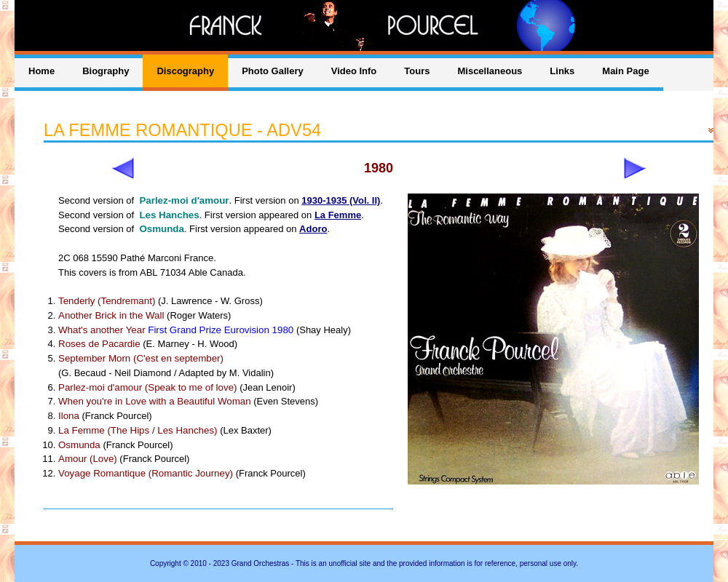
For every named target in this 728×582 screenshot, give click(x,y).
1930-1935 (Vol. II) (341, 200)
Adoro (313, 229)
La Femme (338, 215)
